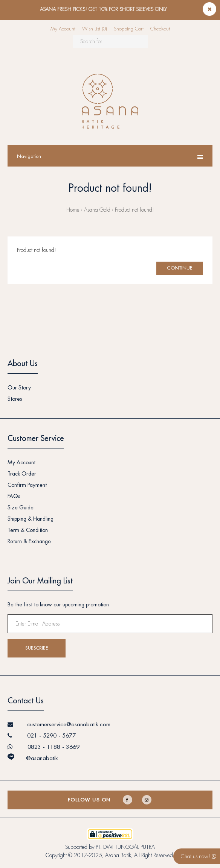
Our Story (19, 388)
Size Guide (21, 507)
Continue (180, 268)
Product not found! (134, 210)
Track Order (22, 474)
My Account (63, 29)
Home (73, 210)
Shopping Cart (129, 29)
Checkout (160, 29)
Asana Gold (97, 210)
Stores (15, 399)
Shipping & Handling (31, 519)
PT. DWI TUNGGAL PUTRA (125, 847)
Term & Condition (28, 530)
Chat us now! (199, 856)
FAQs (14, 496)
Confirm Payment (27, 485)
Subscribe (37, 648)
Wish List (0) (95, 29)
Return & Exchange (29, 541)
